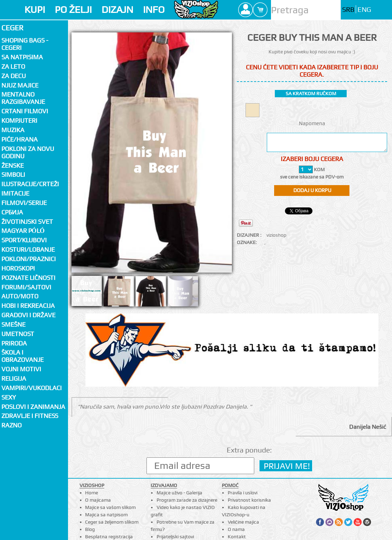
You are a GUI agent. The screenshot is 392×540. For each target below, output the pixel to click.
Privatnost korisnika (249, 500)
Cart (260, 10)
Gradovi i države (28, 315)
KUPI (35, 10)
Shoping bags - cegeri (25, 44)
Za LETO (13, 66)
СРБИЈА (12, 212)
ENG (364, 10)
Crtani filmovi (25, 111)
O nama (236, 529)
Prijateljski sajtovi (175, 537)
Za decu (14, 76)
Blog (90, 529)
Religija (14, 378)
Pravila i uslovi (243, 493)
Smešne (13, 324)
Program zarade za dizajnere (187, 500)
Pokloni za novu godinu (28, 152)
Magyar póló (23, 231)
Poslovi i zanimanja (33, 407)
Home (92, 493)
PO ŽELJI (73, 10)
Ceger (12, 28)
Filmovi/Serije (24, 203)
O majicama (98, 500)
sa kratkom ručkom (311, 93)
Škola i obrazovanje (22, 356)
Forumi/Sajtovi (26, 287)
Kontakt (237, 537)
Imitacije (15, 193)
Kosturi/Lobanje (28, 249)
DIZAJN (117, 10)
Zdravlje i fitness (30, 416)
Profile (246, 10)
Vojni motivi (21, 369)
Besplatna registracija (109, 537)
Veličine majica (243, 522)
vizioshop (276, 235)
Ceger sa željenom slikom (112, 522)
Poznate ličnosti (28, 278)
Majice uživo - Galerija (179, 493)
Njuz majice (20, 85)
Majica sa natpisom (106, 515)
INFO (154, 10)
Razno (12, 425)
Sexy (9, 397)
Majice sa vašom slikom (110, 507)
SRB (348, 10)
